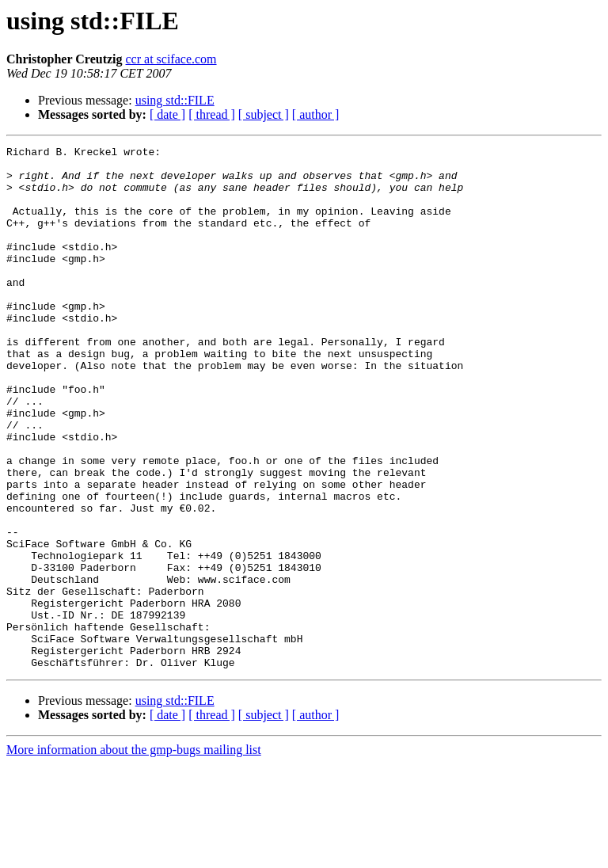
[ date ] (167, 114)
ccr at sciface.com (171, 59)
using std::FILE (175, 100)
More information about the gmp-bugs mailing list (134, 854)
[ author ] (316, 114)
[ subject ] (264, 114)
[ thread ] (212, 114)
